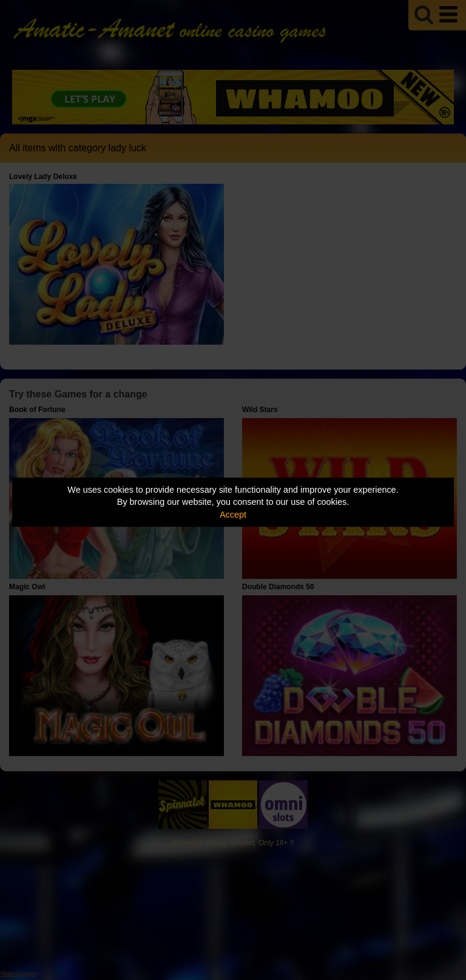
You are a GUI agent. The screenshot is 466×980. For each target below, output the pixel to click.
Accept (233, 515)
